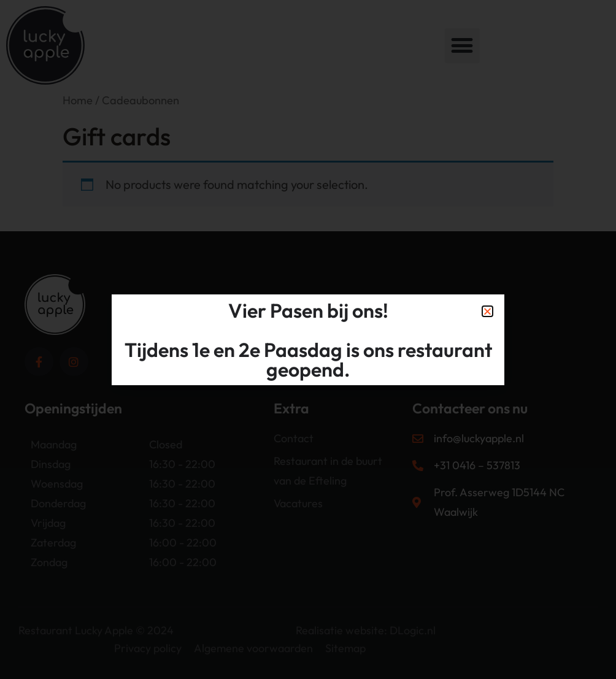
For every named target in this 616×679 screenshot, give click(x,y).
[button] (487, 311)
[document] (308, 339)
